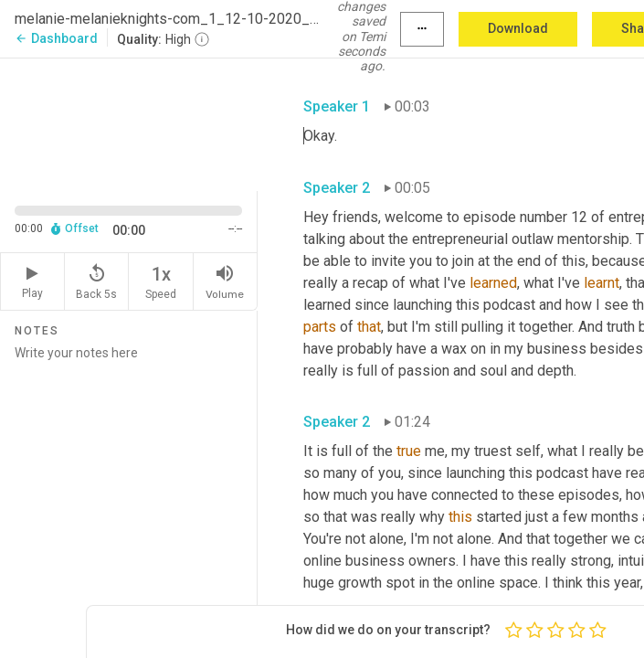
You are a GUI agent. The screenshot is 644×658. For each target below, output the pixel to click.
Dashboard (56, 38)
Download (518, 28)
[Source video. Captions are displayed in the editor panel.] (129, 123)
